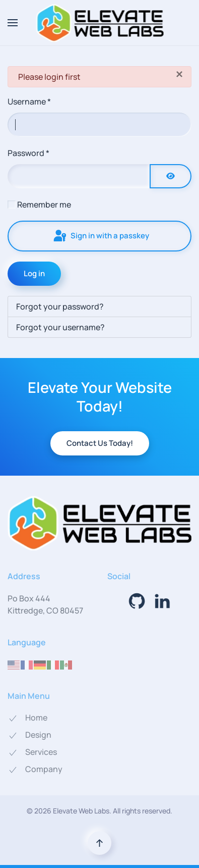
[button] (13, 23)
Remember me (44, 205)
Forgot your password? (60, 307)
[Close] (179, 74)
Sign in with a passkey (101, 236)
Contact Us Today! (100, 443)
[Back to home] (99, 23)
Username (29, 101)
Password (28, 153)
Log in (34, 273)
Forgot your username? (60, 327)
